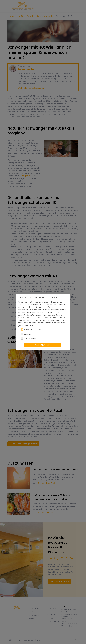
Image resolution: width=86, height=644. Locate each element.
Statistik (26, 337)
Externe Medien (29, 341)
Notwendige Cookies (31, 333)
